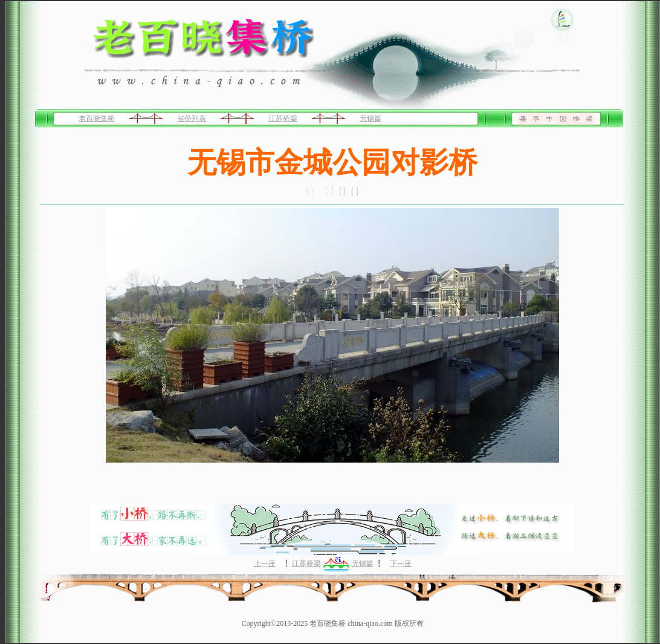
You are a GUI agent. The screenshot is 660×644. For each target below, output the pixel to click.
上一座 (265, 564)
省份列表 (192, 119)
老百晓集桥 (97, 119)
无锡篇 (370, 119)
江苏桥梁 (283, 119)
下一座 (401, 564)
